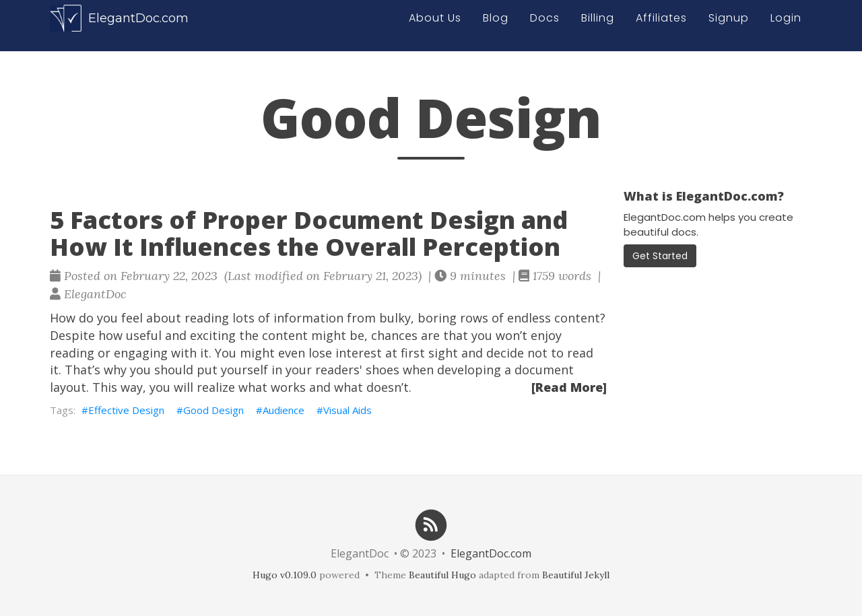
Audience (284, 410)
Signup (729, 25)
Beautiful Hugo (442, 575)
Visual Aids (347, 410)
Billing (598, 25)
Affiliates (661, 25)
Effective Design (126, 410)
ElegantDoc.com (119, 25)
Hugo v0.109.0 (285, 575)
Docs (545, 25)
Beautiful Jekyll (576, 575)
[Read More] (569, 387)
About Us (435, 25)
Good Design (213, 410)
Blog (496, 25)
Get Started (660, 256)
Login (786, 25)
